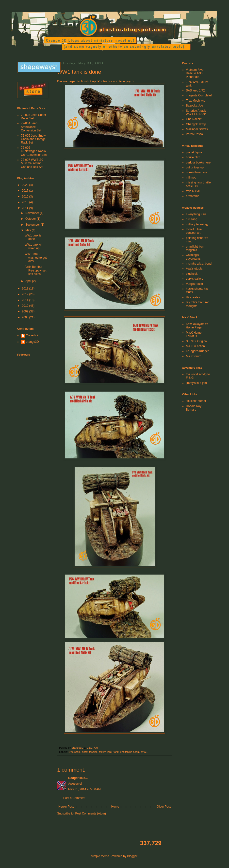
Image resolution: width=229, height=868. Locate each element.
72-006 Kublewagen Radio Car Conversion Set (34, 151)
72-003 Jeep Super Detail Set (33, 117)
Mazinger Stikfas (197, 129)
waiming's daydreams (193, 257)
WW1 (144, 752)
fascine (93, 752)
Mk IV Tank (106, 752)
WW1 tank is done (33, 237)
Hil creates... (194, 297)
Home (115, 807)
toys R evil (193, 191)
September (33, 225)
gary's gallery (195, 279)
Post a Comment (74, 798)
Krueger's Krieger (197, 351)
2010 (26, 306)
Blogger (132, 856)
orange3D (32, 342)
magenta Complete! (199, 95)
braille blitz (193, 157)
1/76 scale (74, 752)
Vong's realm (194, 284)
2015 (26, 202)
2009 (26, 311)
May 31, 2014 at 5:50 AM (84, 789)
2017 (26, 191)
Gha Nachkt (194, 119)
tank (116, 752)
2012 (26, 294)
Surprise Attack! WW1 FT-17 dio (196, 112)
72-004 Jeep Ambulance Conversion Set (31, 127)
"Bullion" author (196, 401)
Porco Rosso (194, 134)
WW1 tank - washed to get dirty (36, 258)
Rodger (73, 778)
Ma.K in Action (195, 346)
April (29, 281)
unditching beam (130, 752)
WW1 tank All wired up (33, 246)
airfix (85, 752)
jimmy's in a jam (196, 383)
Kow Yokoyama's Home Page (197, 326)
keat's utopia (194, 269)
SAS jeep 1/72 (195, 90)
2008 (26, 317)
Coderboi (32, 335)
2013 (26, 289)
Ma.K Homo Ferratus (194, 334)
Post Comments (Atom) (90, 814)
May (29, 230)
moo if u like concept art (194, 231)
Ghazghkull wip (196, 124)
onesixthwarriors (197, 172)
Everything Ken (196, 214)
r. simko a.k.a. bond (199, 264)
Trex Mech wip (196, 101)
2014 (26, 208)
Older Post (164, 807)
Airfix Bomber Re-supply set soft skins (35, 270)
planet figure (194, 152)
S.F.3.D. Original (197, 341)
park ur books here (198, 163)
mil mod (191, 178)
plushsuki (192, 274)
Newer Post (66, 807)
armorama (193, 196)
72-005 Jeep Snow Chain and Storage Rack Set (33, 139)
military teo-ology (197, 224)
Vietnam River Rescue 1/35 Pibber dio (195, 73)
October (31, 219)
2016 (26, 197)
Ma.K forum (194, 356)
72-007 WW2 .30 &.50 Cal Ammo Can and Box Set (32, 163)
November (33, 213)
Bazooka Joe (194, 106)
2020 (26, 185)
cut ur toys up (195, 167)
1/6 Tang (192, 219)
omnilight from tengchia (195, 248)
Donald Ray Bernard (194, 408)
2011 (26, 300)
